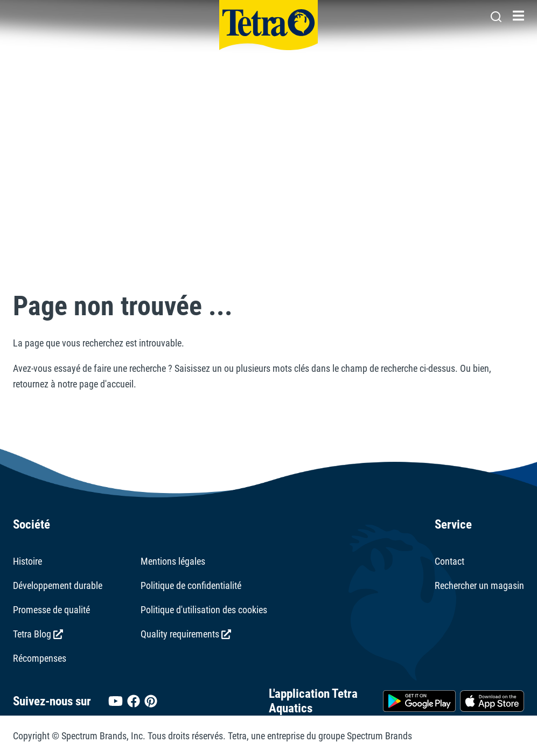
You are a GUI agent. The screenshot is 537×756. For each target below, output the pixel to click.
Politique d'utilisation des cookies (204, 610)
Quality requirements (186, 634)
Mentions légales (173, 561)
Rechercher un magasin (479, 585)
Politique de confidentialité (191, 585)
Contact (449, 561)
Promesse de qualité (51, 610)
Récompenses (40, 658)
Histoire (27, 561)
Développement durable (58, 585)
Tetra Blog (38, 634)
